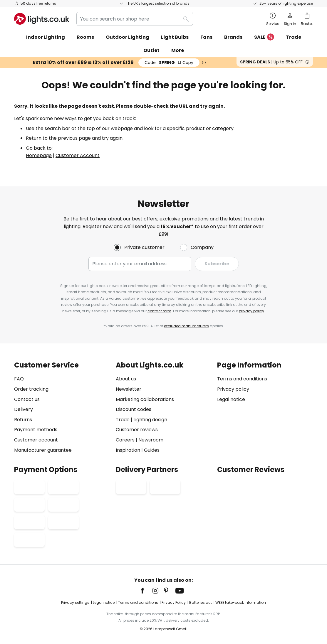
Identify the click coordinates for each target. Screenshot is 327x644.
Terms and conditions (242, 379)
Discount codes (134, 409)
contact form (159, 311)
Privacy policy (233, 389)
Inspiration (128, 450)
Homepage (39, 155)
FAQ (19, 379)
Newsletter (129, 389)
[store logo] (42, 19)
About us (126, 379)
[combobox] (135, 19)
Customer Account (78, 155)
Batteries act (201, 602)
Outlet (151, 50)
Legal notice (231, 399)
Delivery (24, 409)
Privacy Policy (174, 602)
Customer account (36, 440)
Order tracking (31, 389)
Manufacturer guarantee (43, 450)
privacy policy (251, 311)
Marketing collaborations (145, 399)
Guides (152, 450)
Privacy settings (75, 602)
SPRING (169, 63)
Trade (294, 37)
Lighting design (150, 420)
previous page (74, 138)
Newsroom (151, 440)
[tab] (62, 408)
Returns (23, 420)
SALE (264, 37)
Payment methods (36, 430)
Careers (125, 440)
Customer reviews (137, 430)
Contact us (27, 399)
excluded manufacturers (186, 326)
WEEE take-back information (241, 602)
